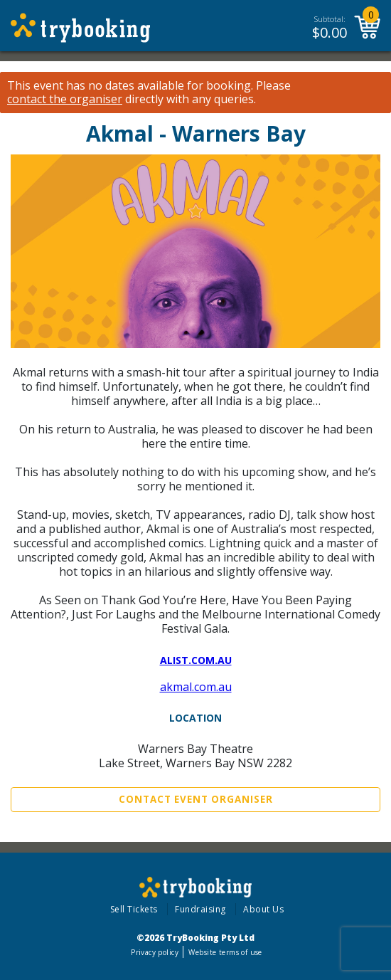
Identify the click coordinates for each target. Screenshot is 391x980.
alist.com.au (196, 660)
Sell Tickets (134, 909)
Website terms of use (225, 952)
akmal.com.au (196, 687)
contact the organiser (65, 99)
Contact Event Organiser (196, 799)
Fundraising (200, 909)
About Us (263, 909)
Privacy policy (155, 952)
